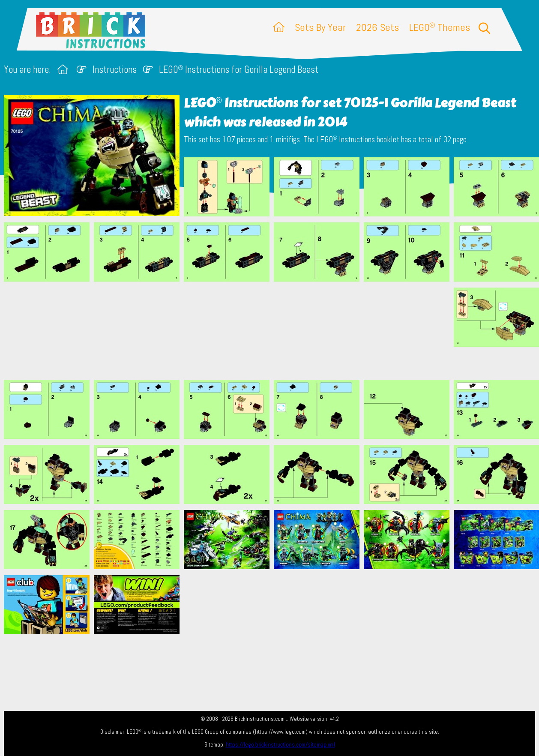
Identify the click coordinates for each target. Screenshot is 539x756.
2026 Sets (377, 27)
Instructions (115, 70)
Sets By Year (320, 27)
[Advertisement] (274, 330)
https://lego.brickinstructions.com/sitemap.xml (280, 745)
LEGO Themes (440, 27)
